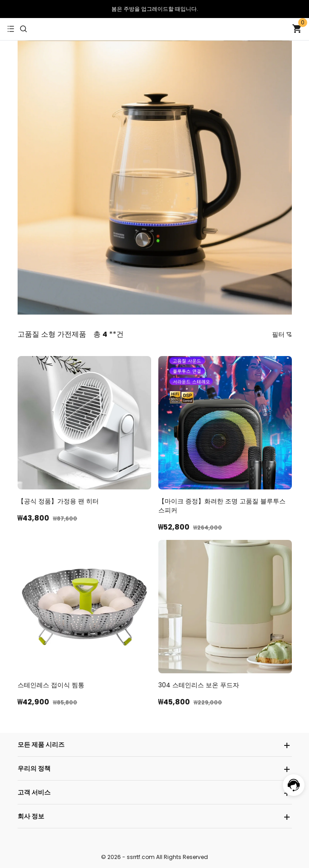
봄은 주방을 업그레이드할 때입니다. (155, 9)
